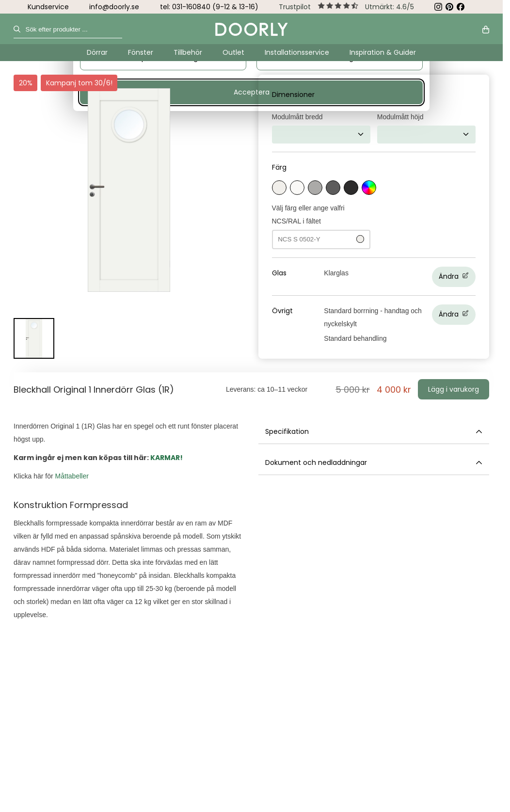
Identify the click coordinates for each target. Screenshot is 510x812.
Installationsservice (297, 52)
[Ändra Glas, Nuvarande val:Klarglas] (400, 277)
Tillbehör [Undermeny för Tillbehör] (188, 52)
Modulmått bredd (297, 117)
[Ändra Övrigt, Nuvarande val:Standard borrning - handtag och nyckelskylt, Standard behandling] (400, 325)
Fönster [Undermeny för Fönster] (141, 52)
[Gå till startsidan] (252, 29)
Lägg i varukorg (454, 389)
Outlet (233, 52)
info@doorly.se (114, 7)
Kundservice (48, 7)
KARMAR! (167, 458)
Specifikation (374, 432)
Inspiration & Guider (383, 52)
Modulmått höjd (400, 117)
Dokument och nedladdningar (374, 463)
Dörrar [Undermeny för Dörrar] (97, 52)
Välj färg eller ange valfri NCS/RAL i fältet (321, 227)
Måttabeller (72, 476)
